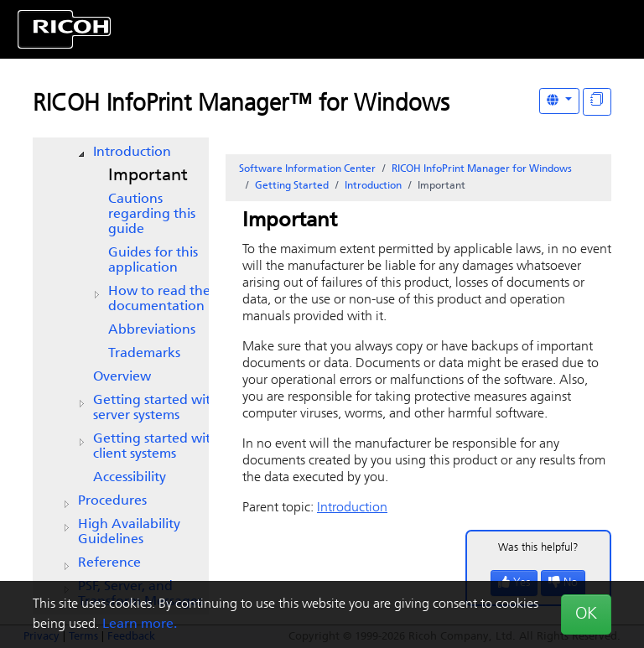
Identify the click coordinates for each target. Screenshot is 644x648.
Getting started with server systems (156, 408)
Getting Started (292, 186)
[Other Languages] (559, 101)
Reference (109, 563)
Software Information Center (307, 169)
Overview (122, 377)
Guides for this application (153, 261)
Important (148, 176)
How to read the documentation (159, 299)
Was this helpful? (538, 548)
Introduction (132, 153)
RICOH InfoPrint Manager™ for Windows (241, 105)
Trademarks (144, 354)
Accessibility (130, 478)
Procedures (112, 501)
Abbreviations (152, 330)
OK (586, 614)
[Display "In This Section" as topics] (597, 102)
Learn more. (140, 625)
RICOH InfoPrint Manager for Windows (482, 169)
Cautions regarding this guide (152, 215)
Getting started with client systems (156, 447)
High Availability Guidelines (129, 532)
